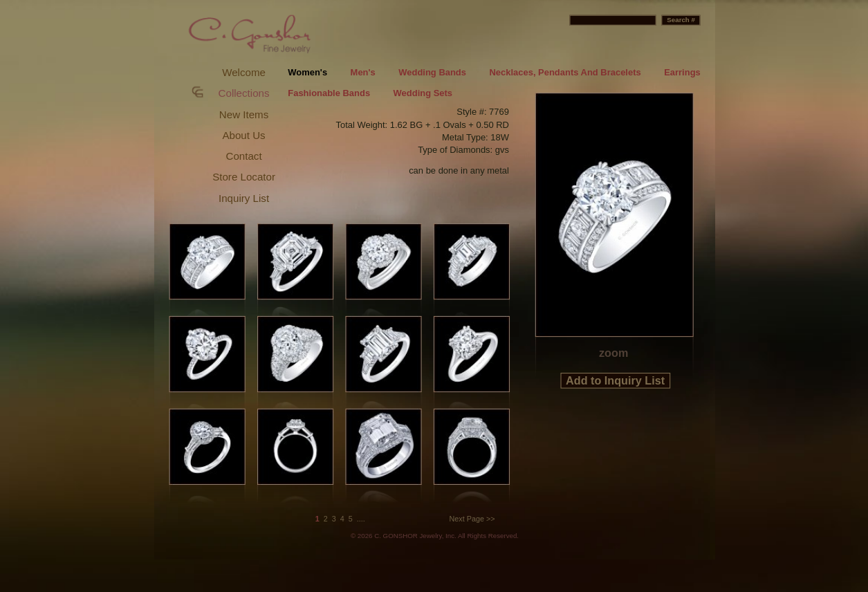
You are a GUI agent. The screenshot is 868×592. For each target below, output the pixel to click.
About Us (243, 135)
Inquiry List (243, 198)
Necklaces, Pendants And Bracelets (565, 72)
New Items (243, 114)
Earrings (682, 72)
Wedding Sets (422, 94)
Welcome (244, 72)
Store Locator (244, 177)
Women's (307, 72)
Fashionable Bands (329, 94)
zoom (613, 353)
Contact (243, 156)
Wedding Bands (432, 72)
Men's (362, 72)
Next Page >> (472, 519)
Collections (243, 93)
